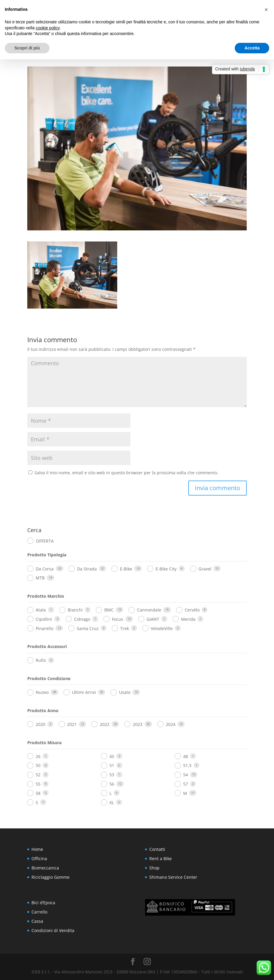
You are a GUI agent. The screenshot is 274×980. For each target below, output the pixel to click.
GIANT (153, 619)
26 (38, 756)
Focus (118, 619)
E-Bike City (166, 569)
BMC (109, 610)
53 (112, 775)
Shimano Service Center (173, 877)
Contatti (157, 849)
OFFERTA (45, 541)
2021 (72, 724)
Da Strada (87, 569)
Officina (39, 859)
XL (112, 802)
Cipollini (44, 619)
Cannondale (149, 610)
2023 (138, 724)
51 (112, 765)
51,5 (187, 765)
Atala (41, 610)
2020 (40, 724)
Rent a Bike (161, 859)
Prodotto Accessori (47, 646)
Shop (154, 868)
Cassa (37, 921)
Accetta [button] (252, 48)
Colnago (82, 619)
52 (38, 775)
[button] (266, 10)
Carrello (39, 912)
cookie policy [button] (48, 28)
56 (112, 784)
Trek (125, 628)
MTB (40, 578)
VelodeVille (162, 628)
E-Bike (126, 569)
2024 (171, 724)
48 (186, 756)
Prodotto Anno (43, 711)
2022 (105, 724)
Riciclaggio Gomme (51, 877)
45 (112, 756)
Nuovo (42, 692)
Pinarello (45, 628)
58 (38, 793)
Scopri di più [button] (27, 48)
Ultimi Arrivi (84, 692)
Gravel (205, 569)
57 (186, 784)
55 (38, 784)
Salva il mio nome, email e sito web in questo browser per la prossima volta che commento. (126, 473)
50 (38, 765)
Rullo (41, 660)
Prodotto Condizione (49, 678)
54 (186, 775)
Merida (188, 619)
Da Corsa (45, 569)
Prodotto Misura (44, 743)
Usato (125, 692)
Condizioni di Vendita (53, 930)
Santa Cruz (88, 628)
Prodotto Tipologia (47, 555)
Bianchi (75, 610)
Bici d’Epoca (43, 903)
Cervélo (192, 610)
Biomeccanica (45, 868)
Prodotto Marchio (46, 596)
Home (37, 849)
